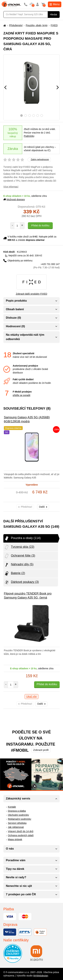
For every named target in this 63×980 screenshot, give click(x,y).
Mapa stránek (15, 839)
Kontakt (12, 807)
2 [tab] (25, 116)
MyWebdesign (41, 975)
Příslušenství (16, 25)
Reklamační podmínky (20, 819)
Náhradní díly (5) (19, 565)
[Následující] (58, 87)
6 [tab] (42, 116)
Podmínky (29, 136)
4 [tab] (34, 116)
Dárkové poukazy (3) (22, 582)
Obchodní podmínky (18, 815)
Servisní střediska (17, 823)
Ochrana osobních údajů (21, 835)
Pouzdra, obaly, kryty (37, 25)
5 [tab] (38, 116)
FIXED (54, 25)
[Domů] (4, 25)
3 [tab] (29, 116)
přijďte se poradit (22, 395)
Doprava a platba (17, 811)
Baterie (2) (15, 573)
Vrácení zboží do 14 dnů (21, 831)
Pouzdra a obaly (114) (22, 538)
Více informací (11, 187)
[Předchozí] (5, 87)
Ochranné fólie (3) (20, 556)
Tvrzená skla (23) (19, 547)
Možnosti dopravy (14, 199)
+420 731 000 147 (47, 266)
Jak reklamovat (16, 827)
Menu (55, 4)
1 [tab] (21, 116)
